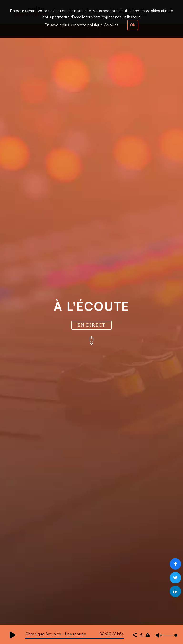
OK (133, 25)
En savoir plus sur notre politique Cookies (81, 25)
